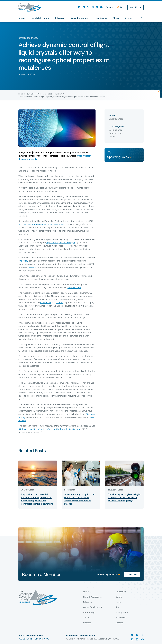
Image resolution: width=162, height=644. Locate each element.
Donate (109, 7)
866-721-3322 (25, 639)
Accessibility (121, 618)
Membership (101, 18)
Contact (129, 18)
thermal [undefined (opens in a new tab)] (60, 303)
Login (123, 7)
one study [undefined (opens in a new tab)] (23, 261)
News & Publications (40, 18)
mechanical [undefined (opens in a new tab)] (46, 303)
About (116, 18)
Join (118, 607)
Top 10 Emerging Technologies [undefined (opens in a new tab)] (61, 242)
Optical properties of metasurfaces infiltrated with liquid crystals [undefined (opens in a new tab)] (51, 429)
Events (22, 18)
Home (21, 94)
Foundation (121, 592)
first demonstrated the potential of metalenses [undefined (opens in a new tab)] (41, 224)
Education (60, 18)
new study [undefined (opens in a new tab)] (33, 267)
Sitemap (119, 623)
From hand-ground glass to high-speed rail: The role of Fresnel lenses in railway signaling (124, 497)
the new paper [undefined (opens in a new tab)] (74, 288)
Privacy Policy (122, 612)
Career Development (80, 18)
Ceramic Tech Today (54, 94)
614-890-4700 (42, 639)
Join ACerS (136, 7)
